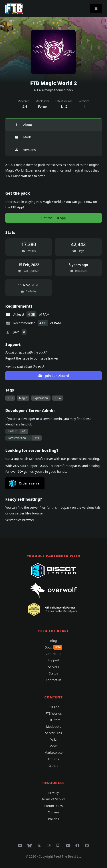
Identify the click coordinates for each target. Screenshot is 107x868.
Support (53, 660)
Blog (54, 641)
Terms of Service (54, 799)
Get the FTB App (53, 218)
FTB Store (53, 720)
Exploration (41, 398)
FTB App (54, 707)
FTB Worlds (54, 713)
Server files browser (20, 520)
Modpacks (53, 727)
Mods (23, 137)
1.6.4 (58, 398)
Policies (53, 819)
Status (53, 673)
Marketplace (53, 752)
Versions (25, 150)
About (23, 125)
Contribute (53, 654)
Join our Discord (54, 376)
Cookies (53, 812)
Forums (54, 759)
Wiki (54, 739)
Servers (53, 667)
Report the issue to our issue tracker (32, 358)
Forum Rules (53, 806)
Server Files (53, 733)
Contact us (54, 680)
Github (53, 766)
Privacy (53, 793)
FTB (10, 398)
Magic (23, 398)
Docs (53, 647)
